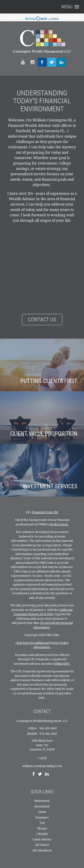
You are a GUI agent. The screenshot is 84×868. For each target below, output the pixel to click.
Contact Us (42, 320)
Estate (42, 812)
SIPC (67, 664)
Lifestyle (42, 834)
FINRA (58, 664)
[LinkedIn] (47, 774)
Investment (42, 806)
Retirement (42, 801)
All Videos (42, 845)
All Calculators (42, 850)
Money (42, 828)
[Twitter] (40, 774)
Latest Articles (42, 839)
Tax (42, 823)
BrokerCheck (59, 524)
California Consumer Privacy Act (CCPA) (43, 612)
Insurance (42, 817)
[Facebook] (33, 774)
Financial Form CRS (45, 512)
